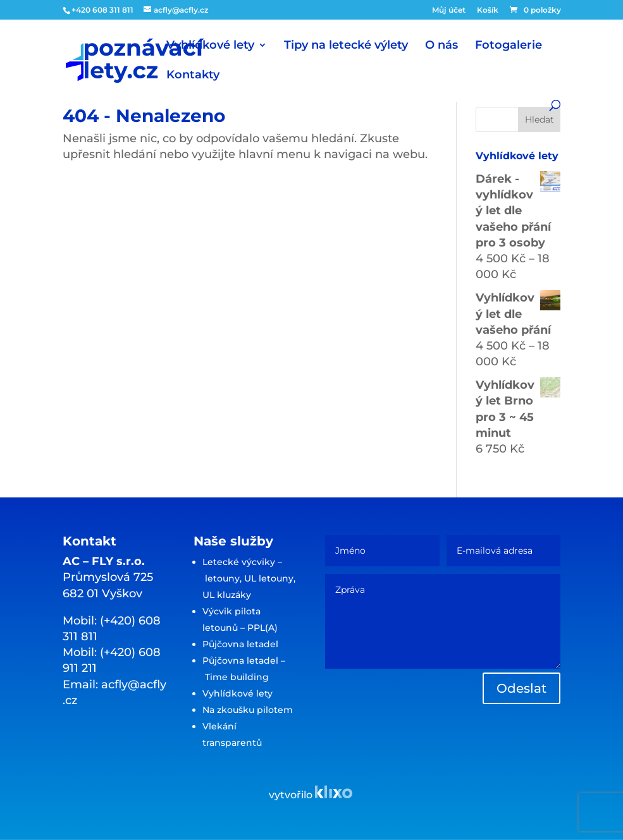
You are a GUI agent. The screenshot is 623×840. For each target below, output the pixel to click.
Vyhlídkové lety (210, 46)
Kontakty (193, 76)
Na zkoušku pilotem (248, 710)
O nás (441, 46)
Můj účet (449, 10)
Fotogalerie (509, 46)
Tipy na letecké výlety (346, 46)
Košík (488, 10)
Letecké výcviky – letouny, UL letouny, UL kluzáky (249, 578)
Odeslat (521, 688)
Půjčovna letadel (240, 644)
